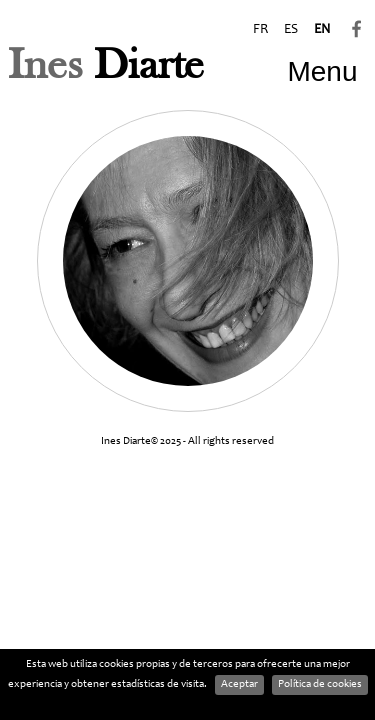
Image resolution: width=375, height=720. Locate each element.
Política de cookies (320, 684)
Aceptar (239, 684)
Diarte (106, 67)
